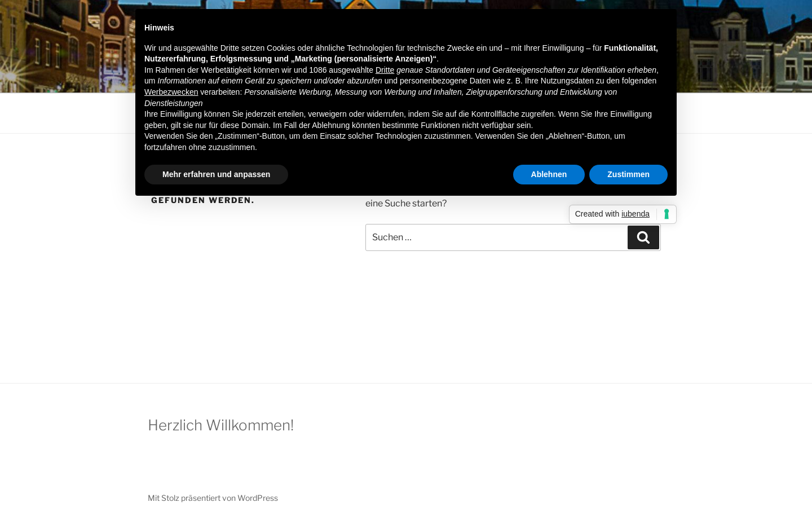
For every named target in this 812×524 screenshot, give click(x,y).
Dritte (385, 70)
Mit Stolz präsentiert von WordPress (213, 498)
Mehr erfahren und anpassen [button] (216, 174)
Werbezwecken (171, 92)
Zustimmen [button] (628, 174)
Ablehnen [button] (549, 174)
